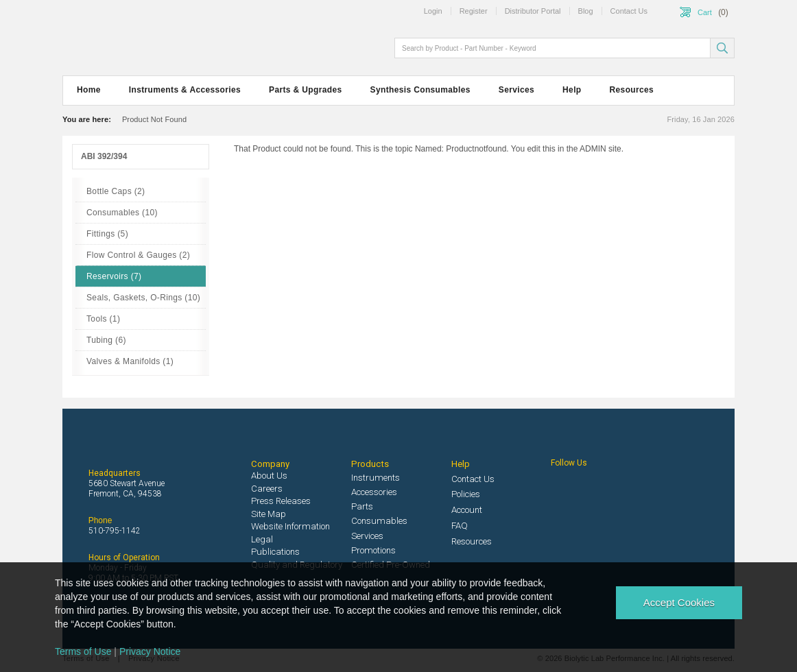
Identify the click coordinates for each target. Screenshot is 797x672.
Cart (705, 12)
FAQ (460, 526)
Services (516, 90)
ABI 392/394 (104, 156)
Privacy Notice (150, 651)
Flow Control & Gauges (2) (138, 255)
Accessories (374, 492)
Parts (362, 506)
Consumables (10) (122, 213)
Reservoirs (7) (114, 276)
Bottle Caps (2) (116, 191)
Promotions (373, 550)
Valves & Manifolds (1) (130, 361)
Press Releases (281, 501)
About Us (269, 476)
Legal (262, 539)
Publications (275, 552)
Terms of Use (83, 651)
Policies (466, 494)
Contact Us (473, 479)
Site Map (269, 514)
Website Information (290, 526)
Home (89, 90)
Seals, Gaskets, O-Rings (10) (143, 298)
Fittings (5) (107, 234)
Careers (267, 489)
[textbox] (554, 48)
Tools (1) (103, 319)
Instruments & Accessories (185, 90)
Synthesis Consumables (420, 90)
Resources (632, 90)
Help (572, 90)
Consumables (379, 521)
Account (467, 510)
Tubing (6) (106, 340)
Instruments (376, 478)
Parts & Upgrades (305, 90)
